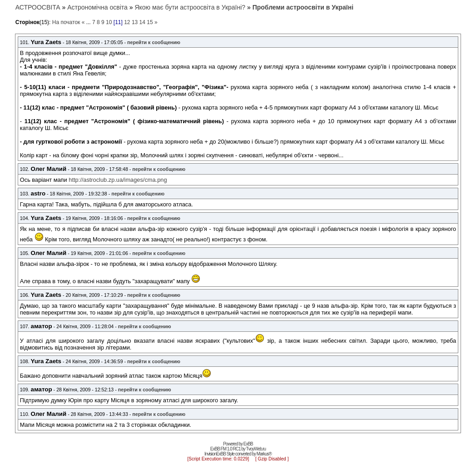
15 (150, 22)
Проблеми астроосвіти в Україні (303, 7)
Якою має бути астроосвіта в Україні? (190, 7)
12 (127, 22)
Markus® (264, 454)
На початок (66, 22)
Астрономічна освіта (97, 7)
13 (135, 22)
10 (109, 22)
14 (142, 22)
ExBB (248, 444)
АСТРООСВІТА (38, 7)
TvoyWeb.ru (256, 449)
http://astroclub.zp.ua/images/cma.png (118, 180)
